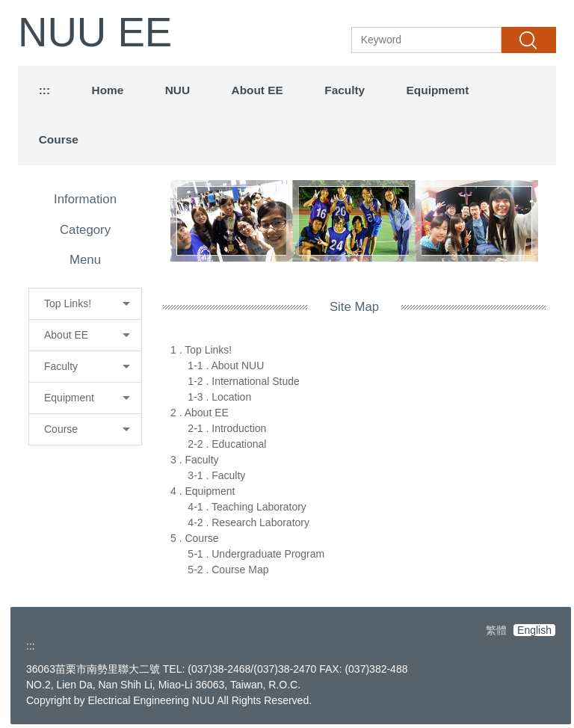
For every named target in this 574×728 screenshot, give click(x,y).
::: (44, 90)
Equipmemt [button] (438, 90)
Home (108, 90)
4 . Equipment (203, 491)
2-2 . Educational (227, 444)
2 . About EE (200, 413)
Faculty (345, 90)
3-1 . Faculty (216, 475)
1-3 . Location (219, 397)
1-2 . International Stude (243, 381)
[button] (85, 304)
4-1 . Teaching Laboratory (247, 507)
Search (528, 40)
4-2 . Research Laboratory (249, 522)
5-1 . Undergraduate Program (256, 554)
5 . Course (195, 538)
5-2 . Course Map (228, 570)
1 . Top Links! (201, 350)
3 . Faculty (195, 460)
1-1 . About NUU (226, 365)
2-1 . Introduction (227, 428)
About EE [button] (257, 90)
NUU (178, 90)
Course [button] (59, 139)
